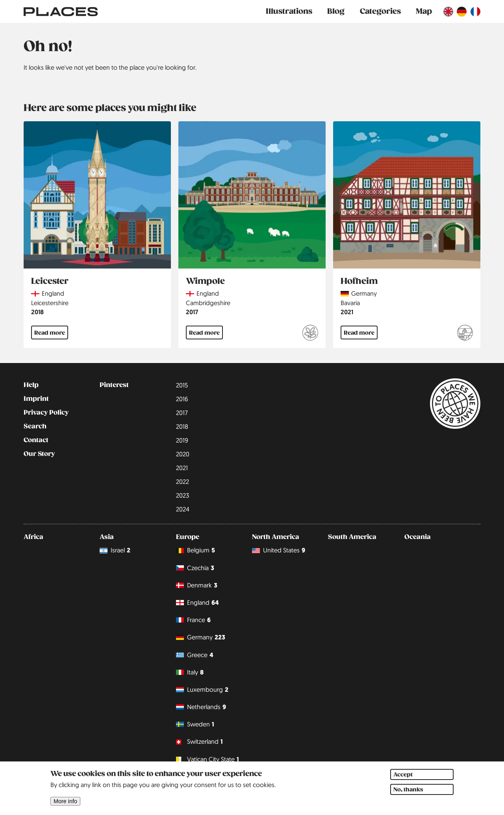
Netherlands (201, 707)
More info (65, 809)
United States (279, 551)
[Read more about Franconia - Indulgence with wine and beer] (465, 334)
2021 (347, 312)
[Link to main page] (61, 11)
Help (31, 385)
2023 (183, 495)
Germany (201, 637)
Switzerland (199, 742)
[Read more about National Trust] (310, 334)
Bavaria (350, 303)
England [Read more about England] (53, 293)
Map (424, 11)
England (197, 603)
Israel (115, 551)
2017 (192, 312)
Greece (195, 655)
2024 (183, 509)
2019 (182, 440)
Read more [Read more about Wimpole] (204, 333)
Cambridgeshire (208, 303)
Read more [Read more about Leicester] (50, 333)
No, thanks (408, 797)
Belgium (195, 551)
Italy (190, 672)
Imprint (36, 399)
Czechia (195, 568)
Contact (36, 440)
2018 (37, 312)
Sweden (195, 724)
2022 (183, 482)
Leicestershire (50, 303)
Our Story (39, 454)
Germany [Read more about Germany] (364, 293)
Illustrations (289, 11)
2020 (183, 454)
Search (35, 426)
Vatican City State (208, 759)
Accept (403, 782)
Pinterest (114, 385)
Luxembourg (202, 690)
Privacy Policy (46, 413)
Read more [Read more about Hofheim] (359, 333)
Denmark (197, 585)
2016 (182, 399)
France (193, 620)
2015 (182, 385)
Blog (336, 11)
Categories (380, 11)
